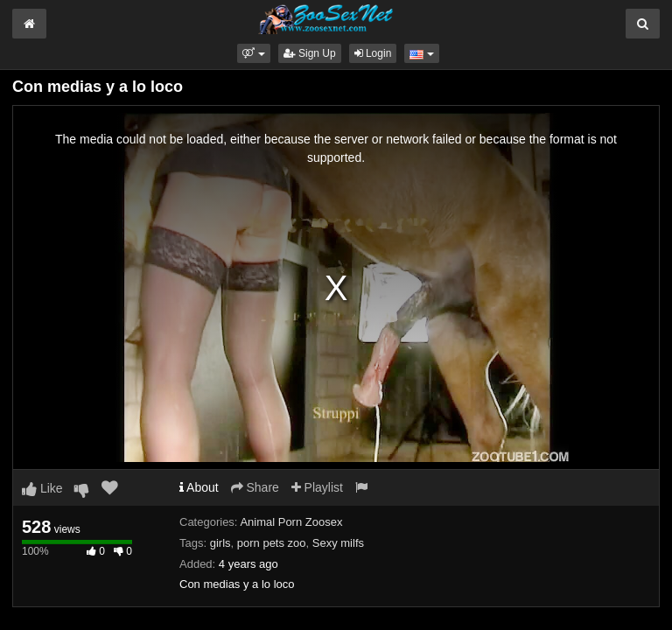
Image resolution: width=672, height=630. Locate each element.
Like (42, 488)
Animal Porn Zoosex (291, 522)
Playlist (317, 487)
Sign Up (310, 53)
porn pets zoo (272, 543)
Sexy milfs (338, 543)
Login (373, 53)
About (199, 487)
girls (220, 543)
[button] (253, 53)
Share (255, 487)
